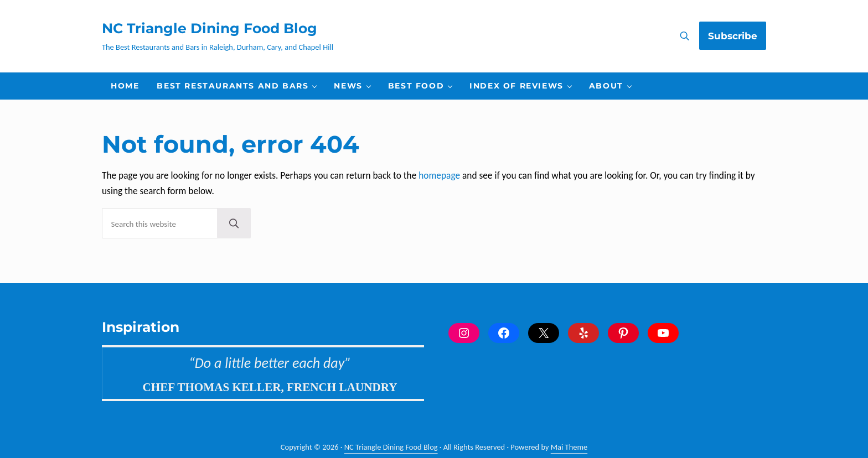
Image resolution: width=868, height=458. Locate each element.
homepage (439, 175)
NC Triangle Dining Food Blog (210, 28)
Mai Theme (569, 447)
